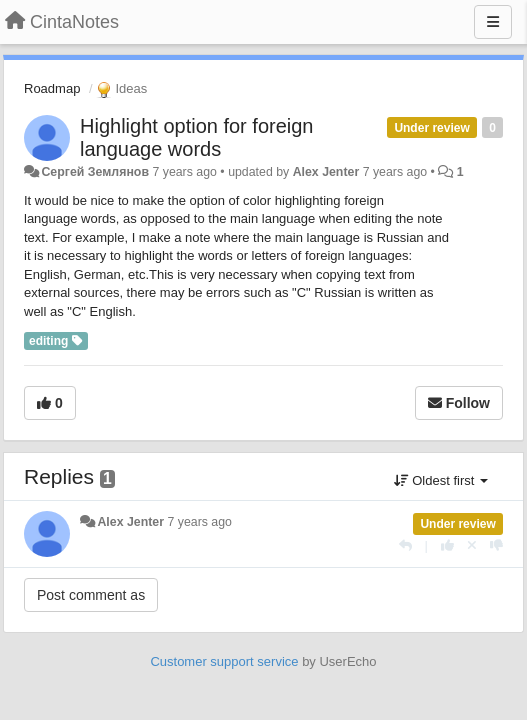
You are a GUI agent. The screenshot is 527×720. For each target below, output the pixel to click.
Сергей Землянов (95, 172)
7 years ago (199, 522)
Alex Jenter (326, 172)
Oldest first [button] (441, 480)
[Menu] (493, 22)
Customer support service (224, 661)
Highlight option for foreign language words (196, 137)
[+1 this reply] (447, 545)
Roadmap (52, 88)
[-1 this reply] (496, 545)
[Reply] (405, 545)
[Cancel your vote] (472, 545)
